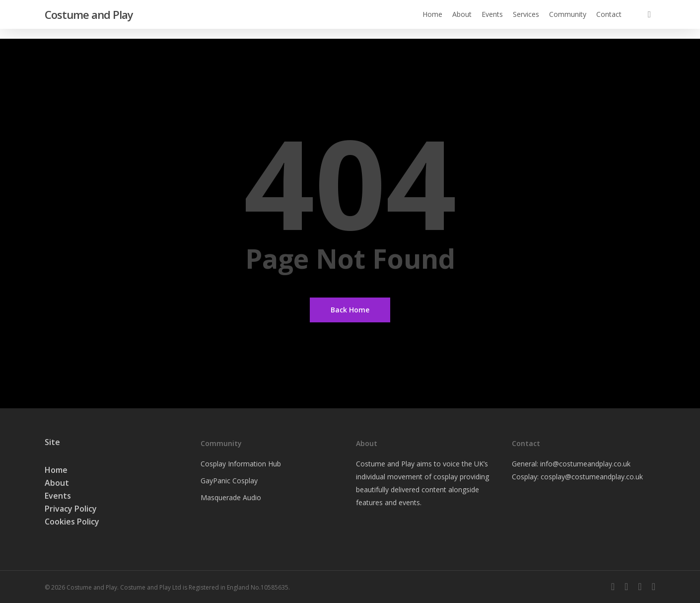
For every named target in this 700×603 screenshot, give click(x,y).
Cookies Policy (72, 522)
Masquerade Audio (231, 497)
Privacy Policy (71, 509)
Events (58, 496)
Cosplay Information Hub (241, 464)
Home (56, 470)
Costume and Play (89, 19)
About (57, 483)
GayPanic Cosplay (229, 481)
